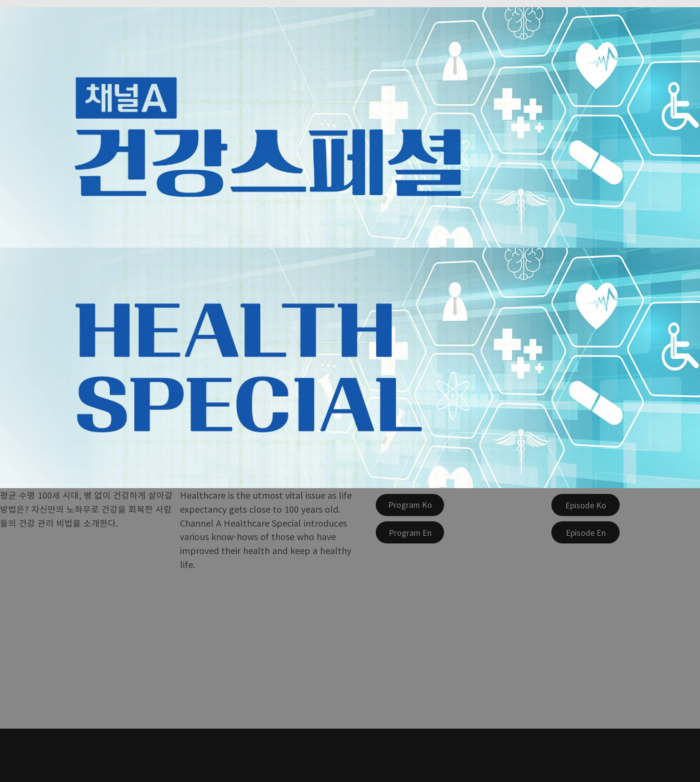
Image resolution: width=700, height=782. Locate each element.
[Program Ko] (410, 505)
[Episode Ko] (585, 505)
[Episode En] (585, 532)
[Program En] (410, 532)
